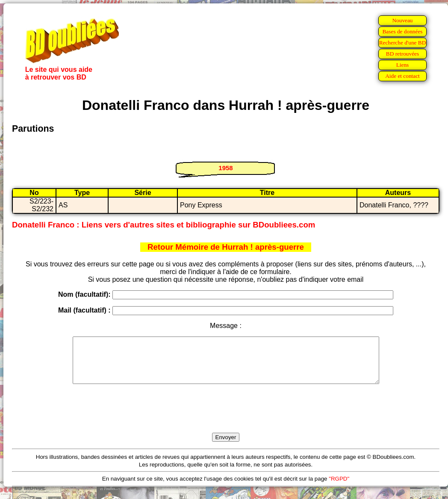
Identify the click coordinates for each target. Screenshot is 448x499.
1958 (225, 168)
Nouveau (402, 20)
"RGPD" (339, 488)
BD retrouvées (402, 54)
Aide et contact (402, 76)
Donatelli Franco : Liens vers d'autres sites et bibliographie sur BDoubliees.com (164, 225)
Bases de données (402, 31)
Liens (403, 65)
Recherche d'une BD (403, 43)
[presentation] (226, 418)
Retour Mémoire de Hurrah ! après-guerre (226, 247)
